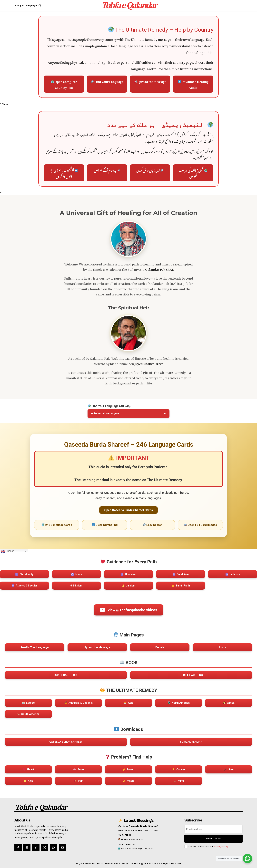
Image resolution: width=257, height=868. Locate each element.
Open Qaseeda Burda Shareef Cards (128, 510)
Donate (160, 647)
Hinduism (128, 574)
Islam (76, 574)
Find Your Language (107, 81)
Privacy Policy (221, 846)
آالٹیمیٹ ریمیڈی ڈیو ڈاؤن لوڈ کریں (64, 173)
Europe (28, 703)
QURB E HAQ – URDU (66, 675)
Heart (28, 769)
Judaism (233, 574)
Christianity (24, 574)
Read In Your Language (35, 647)
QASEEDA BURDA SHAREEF (66, 742)
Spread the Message (150, 81)
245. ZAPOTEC (127, 844)
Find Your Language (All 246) (109, 406)
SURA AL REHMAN (191, 742)
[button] (28, 5)
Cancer (179, 769)
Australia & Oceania (79, 703)
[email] (213, 829)
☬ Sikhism (76, 586)
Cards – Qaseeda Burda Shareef (138, 826)
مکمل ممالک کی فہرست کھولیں (193, 173)
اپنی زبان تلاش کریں (150, 170)
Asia (128, 703)
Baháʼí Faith (181, 586)
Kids (28, 781)
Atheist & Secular (24, 586)
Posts (222, 647)
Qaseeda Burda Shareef (131, 830)
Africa (229, 703)
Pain (78, 781)
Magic (129, 781)
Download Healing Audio (193, 84)
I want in (213, 839)
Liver (229, 769)
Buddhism (181, 574)
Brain (78, 769)
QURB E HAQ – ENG (191, 675)
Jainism (129, 586)
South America (28, 714)
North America (179, 703)
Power (129, 769)
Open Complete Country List (64, 84)
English (8, 551)
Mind (179, 781)
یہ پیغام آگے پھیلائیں (107, 170)
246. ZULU (125, 835)
